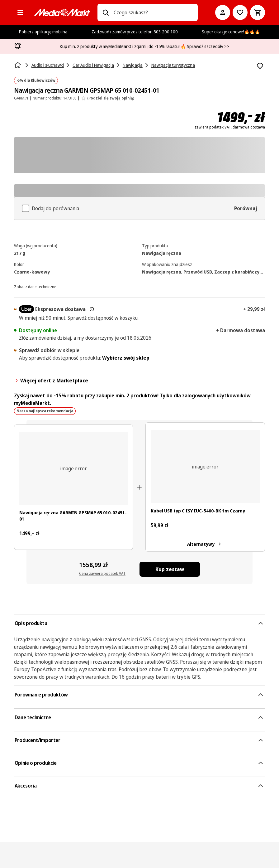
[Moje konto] (223, 12)
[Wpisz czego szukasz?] (106, 12)
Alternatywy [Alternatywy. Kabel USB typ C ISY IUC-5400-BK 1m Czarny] (205, 544)
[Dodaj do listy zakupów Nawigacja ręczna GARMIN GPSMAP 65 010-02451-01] (260, 66)
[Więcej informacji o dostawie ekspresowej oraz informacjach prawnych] (92, 309)
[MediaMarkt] (62, 12)
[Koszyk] (258, 12)
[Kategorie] (20, 12)
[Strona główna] (18, 65)
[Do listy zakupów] (240, 12)
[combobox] (153, 12)
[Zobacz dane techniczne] (35, 286)
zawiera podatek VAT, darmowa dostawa (230, 127)
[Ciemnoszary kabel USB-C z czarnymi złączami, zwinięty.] (205, 466)
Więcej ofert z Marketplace (51, 381)
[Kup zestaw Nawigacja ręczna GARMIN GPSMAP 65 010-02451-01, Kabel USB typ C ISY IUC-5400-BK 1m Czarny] (170, 569)
